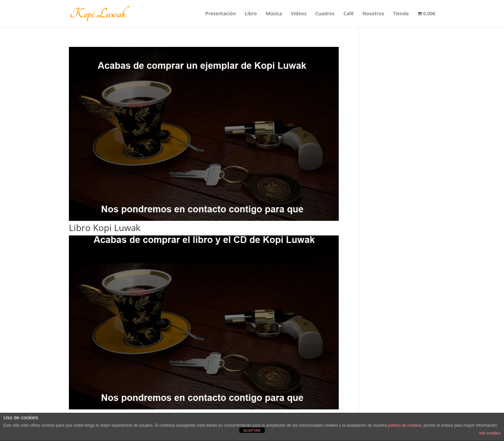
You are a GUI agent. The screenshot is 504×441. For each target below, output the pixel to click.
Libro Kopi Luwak (105, 228)
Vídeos (299, 14)
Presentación (221, 14)
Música (274, 14)
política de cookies (405, 425)
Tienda (401, 14)
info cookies (490, 433)
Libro (251, 14)
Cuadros (325, 14)
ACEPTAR (252, 430)
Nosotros (373, 14)
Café (349, 14)
